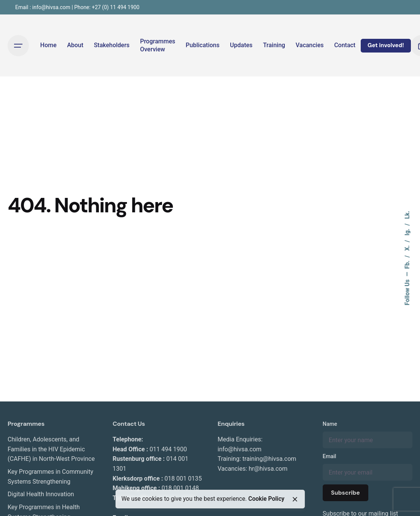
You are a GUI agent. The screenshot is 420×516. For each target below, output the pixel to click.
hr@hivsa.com (268, 469)
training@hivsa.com (269, 459)
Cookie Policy (266, 499)
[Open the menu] (18, 46)
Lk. (407, 215)
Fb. (407, 264)
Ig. (407, 231)
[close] (295, 499)
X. (407, 247)
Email (330, 456)
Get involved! (386, 45)
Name (330, 424)
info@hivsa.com (240, 449)
